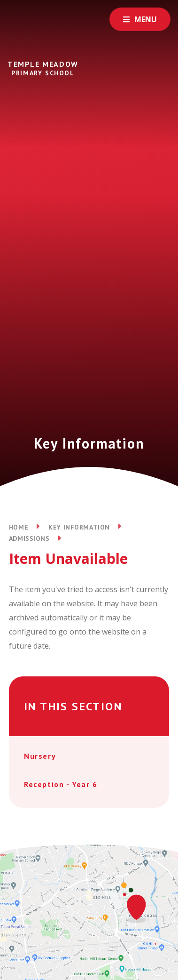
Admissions (29, 538)
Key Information (79, 527)
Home (19, 527)
